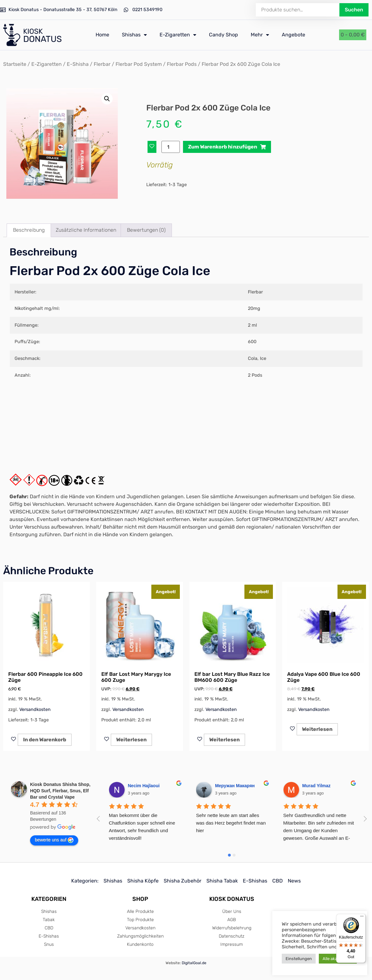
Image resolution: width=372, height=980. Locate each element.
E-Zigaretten (178, 35)
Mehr (260, 35)
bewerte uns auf (54, 840)
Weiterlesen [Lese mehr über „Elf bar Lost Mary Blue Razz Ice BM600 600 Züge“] (224, 740)
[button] (107, 99)
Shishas (134, 35)
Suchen (354, 10)
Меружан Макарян (235, 786)
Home (102, 35)
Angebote (293, 35)
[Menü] (362, 918)
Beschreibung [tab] (29, 230)
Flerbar (102, 64)
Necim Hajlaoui (144, 786)
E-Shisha (78, 64)
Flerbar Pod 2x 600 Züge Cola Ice (110, 271)
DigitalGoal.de (194, 963)
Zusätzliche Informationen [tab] (86, 230)
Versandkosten (35, 710)
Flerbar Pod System (139, 64)
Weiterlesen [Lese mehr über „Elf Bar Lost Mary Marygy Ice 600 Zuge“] (131, 740)
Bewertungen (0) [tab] (146, 230)
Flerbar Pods (182, 64)
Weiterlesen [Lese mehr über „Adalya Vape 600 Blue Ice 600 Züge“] (317, 729)
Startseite (15, 64)
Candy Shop (224, 35)
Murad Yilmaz (316, 786)
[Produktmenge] (171, 147)
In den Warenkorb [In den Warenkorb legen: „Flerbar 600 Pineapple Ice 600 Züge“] (45, 740)
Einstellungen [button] (299, 959)
